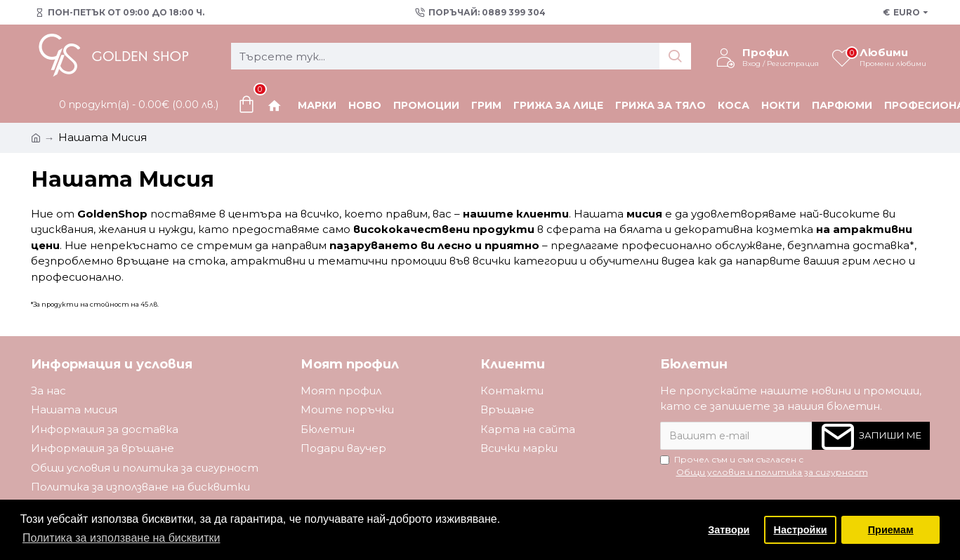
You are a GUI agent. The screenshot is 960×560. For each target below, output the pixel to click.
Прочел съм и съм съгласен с (765, 466)
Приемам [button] (891, 530)
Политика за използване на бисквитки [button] (121, 538)
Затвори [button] (729, 530)
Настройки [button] (801, 530)
